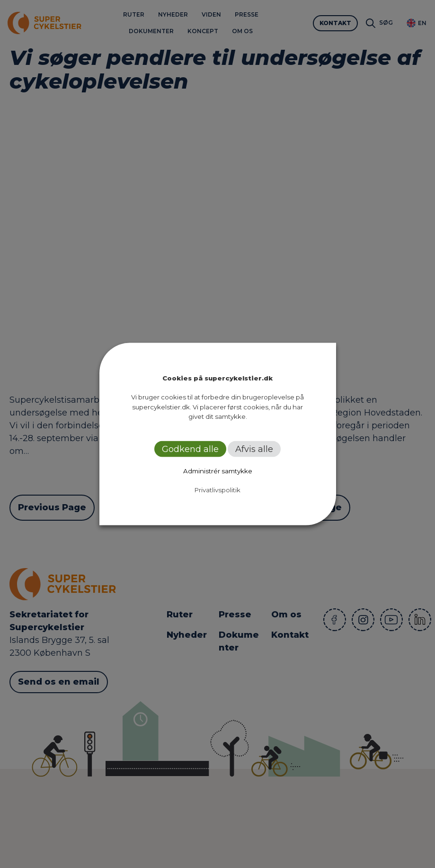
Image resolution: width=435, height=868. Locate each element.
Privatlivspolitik (217, 489)
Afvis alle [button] (254, 449)
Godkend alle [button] (190, 449)
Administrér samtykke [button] (218, 470)
